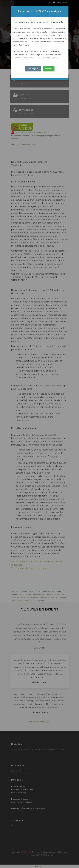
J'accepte (49, 69)
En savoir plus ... (33, 69)
